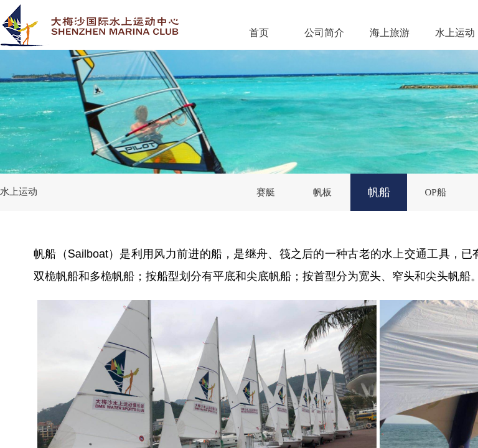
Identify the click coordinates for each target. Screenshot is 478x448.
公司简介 (324, 33)
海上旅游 (390, 33)
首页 (259, 33)
